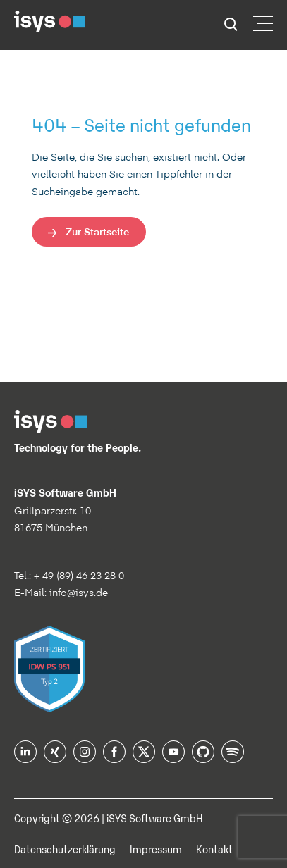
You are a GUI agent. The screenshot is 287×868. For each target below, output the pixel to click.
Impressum (156, 849)
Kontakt (214, 849)
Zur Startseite (97, 231)
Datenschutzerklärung (65, 849)
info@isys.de (79, 593)
